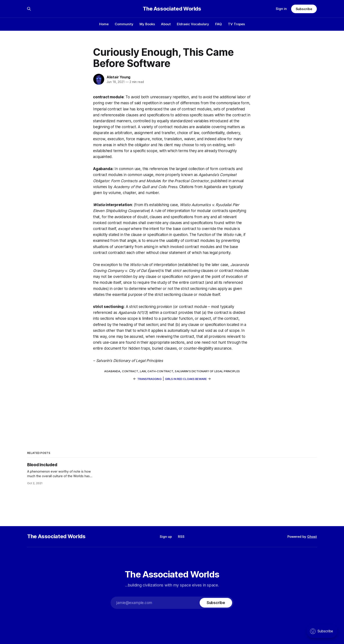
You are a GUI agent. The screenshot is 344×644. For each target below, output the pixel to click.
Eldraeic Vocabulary (193, 24)
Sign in (281, 9)
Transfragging (150, 379)
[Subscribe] (216, 603)
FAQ (219, 24)
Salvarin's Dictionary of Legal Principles (207, 371)
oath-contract (160, 371)
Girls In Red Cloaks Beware (186, 379)
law (143, 371)
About (166, 24)
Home (104, 24)
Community (124, 24)
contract (130, 371)
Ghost (312, 537)
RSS (181, 537)
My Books (147, 24)
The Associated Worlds (172, 9)
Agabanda (112, 371)
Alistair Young (118, 77)
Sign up (166, 537)
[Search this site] (29, 9)
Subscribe (304, 9)
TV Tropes (236, 24)
